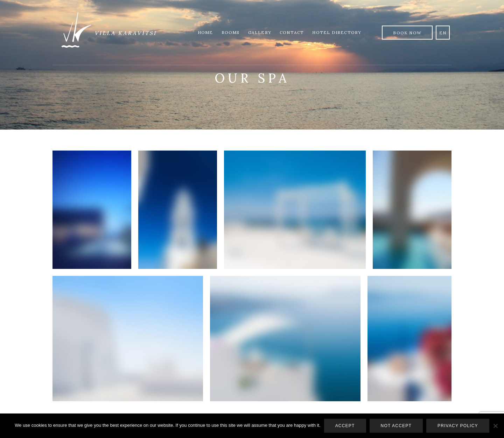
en (443, 33)
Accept (345, 426)
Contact (292, 32)
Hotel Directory (337, 32)
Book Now (407, 33)
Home (205, 32)
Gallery (260, 32)
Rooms (231, 32)
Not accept (396, 426)
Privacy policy (458, 426)
